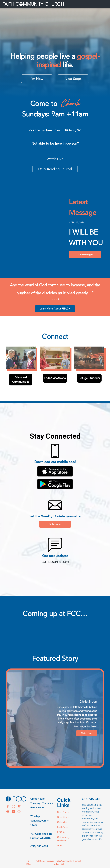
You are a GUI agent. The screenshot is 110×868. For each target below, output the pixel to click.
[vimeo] (19, 807)
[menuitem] (67, 812)
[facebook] (8, 807)
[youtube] (8, 812)
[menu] (104, 4)
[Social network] (19, 812)
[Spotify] (13, 812)
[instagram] (13, 807)
